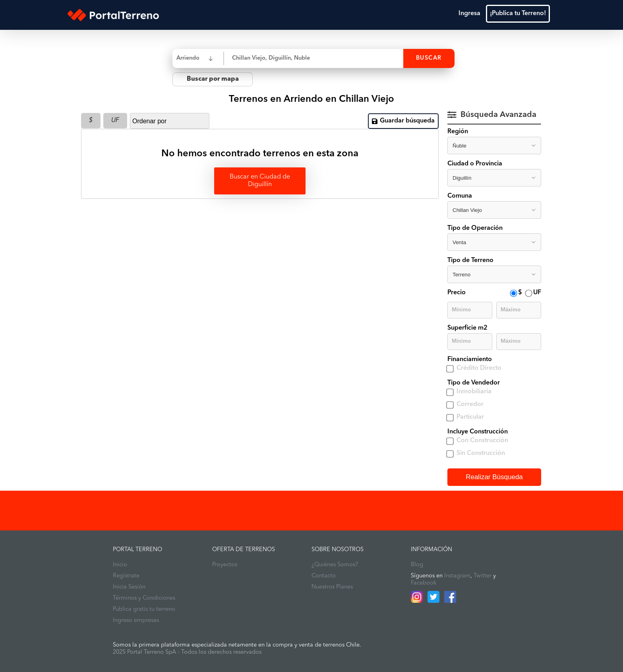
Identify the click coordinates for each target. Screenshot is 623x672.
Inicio (120, 565)
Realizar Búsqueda (494, 477)
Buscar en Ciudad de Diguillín (260, 181)
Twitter (483, 576)
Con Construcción (482, 441)
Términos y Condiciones (144, 598)
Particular (470, 417)
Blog (417, 565)
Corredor (470, 404)
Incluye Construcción (478, 432)
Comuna (460, 196)
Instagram (457, 576)
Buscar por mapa (213, 79)
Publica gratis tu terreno (144, 609)
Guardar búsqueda (403, 121)
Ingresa (469, 14)
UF (115, 120)
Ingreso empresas (136, 621)
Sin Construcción (481, 453)
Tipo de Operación (475, 228)
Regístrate (126, 576)
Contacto (324, 576)
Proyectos (225, 565)
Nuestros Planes (332, 587)
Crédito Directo (479, 368)
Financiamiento (470, 359)
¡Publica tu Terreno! (518, 14)
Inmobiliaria (474, 392)
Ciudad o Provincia (475, 164)
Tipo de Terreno (470, 260)
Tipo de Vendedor (474, 383)
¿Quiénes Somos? (335, 565)
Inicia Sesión (129, 587)
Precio (457, 293)
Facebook (424, 583)
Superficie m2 (467, 328)
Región (458, 132)
